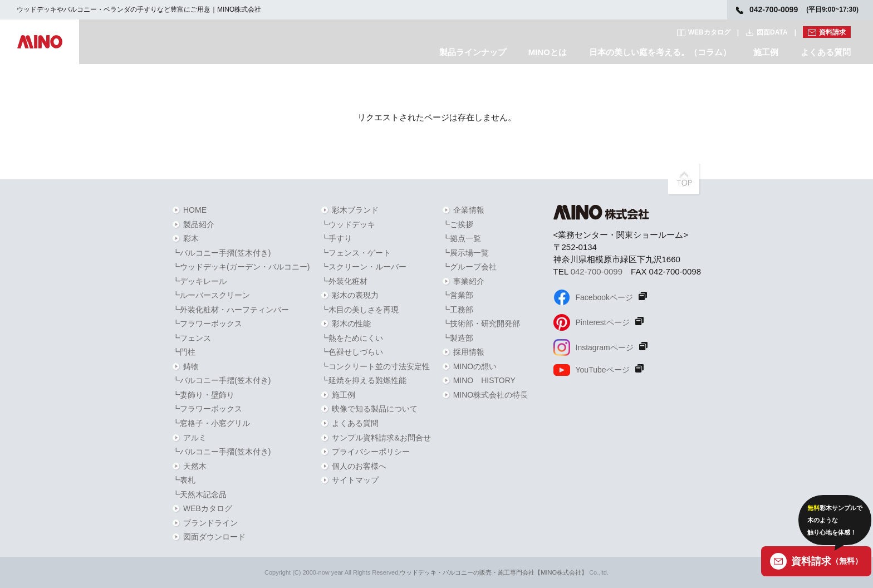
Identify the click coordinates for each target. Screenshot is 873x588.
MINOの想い (475, 366)
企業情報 (469, 210)
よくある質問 (826, 52)
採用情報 (469, 352)
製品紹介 (199, 224)
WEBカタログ (709, 32)
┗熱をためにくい (352, 338)
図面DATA (772, 32)
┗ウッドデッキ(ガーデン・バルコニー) (241, 267)
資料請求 (832, 32)
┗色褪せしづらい (352, 352)
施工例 (766, 52)
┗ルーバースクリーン (211, 295)
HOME (195, 210)
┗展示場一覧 (465, 253)
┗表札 (184, 480)
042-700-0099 (597, 271)
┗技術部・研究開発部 (481, 324)
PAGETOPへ (684, 179)
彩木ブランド (355, 210)
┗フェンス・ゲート (356, 253)
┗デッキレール (199, 281)
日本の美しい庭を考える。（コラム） (660, 52)
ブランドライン (210, 523)
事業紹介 (469, 281)
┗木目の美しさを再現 (360, 310)
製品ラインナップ (473, 52)
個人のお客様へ (359, 466)
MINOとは (548, 52)
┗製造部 (458, 338)
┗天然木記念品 (199, 494)
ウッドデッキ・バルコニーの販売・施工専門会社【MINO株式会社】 (494, 572)
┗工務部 (458, 310)
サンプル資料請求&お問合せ (381, 438)
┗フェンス (192, 338)
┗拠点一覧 (462, 238)
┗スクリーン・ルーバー (364, 267)
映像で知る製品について (375, 409)
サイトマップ (355, 480)
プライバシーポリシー (371, 452)
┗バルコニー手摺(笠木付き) (221, 253)
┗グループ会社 (469, 267)
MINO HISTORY (484, 380)
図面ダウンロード (214, 537)
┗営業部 (458, 295)
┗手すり (336, 238)
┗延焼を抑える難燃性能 (364, 380)
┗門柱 (184, 352)
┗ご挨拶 (458, 224)
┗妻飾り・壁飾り (203, 395)
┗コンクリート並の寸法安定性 (375, 366)
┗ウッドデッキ (348, 224)
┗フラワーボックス (207, 324)
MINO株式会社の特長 (491, 395)
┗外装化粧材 (344, 281)
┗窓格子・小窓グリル (211, 423)
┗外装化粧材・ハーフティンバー (230, 310)
